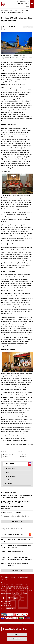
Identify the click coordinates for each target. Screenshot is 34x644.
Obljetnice (8, 484)
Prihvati (17, 635)
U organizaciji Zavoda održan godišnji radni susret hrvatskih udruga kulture (17, 497)
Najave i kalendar (11, 476)
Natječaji (8, 480)
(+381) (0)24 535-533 (23, 2)
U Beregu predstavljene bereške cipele (15, 516)
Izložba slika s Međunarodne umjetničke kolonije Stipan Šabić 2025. (16, 502)
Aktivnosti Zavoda (11, 469)
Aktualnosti (13, 11)
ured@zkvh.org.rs (7, 608)
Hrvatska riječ (14, 444)
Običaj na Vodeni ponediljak (11, 512)
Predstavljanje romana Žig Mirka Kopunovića (13, 508)
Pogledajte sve (17, 522)
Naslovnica (5, 11)
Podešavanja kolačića (17, 639)
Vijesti (7, 472)
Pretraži (22, 6)
